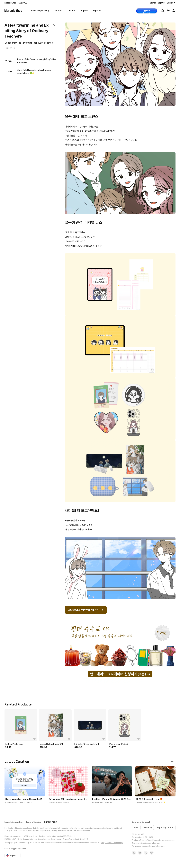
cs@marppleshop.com (166, 840)
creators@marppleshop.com (153, 846)
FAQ (136, 828)
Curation (71, 11)
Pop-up (84, 11)
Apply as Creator (147, 11)
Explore (97, 11)
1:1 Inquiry (147, 828)
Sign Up (161, 3)
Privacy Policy (51, 822)
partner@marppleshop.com (149, 843)
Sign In (153, 3)
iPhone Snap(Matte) (118, 744)
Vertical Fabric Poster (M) (51, 744)
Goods (58, 11)
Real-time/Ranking (40, 11)
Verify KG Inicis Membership (112, 843)
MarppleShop (10, 3)
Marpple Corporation (13, 822)
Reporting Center (165, 828)
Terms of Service (33, 822)
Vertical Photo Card (14, 744)
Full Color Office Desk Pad (87, 744)
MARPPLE (23, 3)
